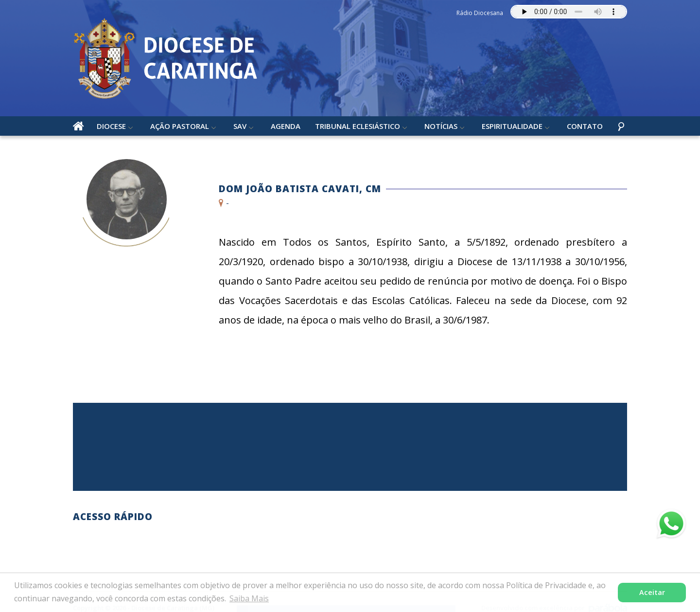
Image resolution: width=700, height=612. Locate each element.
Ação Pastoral (180, 126)
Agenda (286, 126)
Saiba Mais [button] (249, 598)
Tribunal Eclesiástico (358, 126)
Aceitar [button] (652, 592)
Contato (585, 126)
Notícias (441, 126)
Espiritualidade (512, 126)
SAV (240, 126)
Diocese (111, 126)
